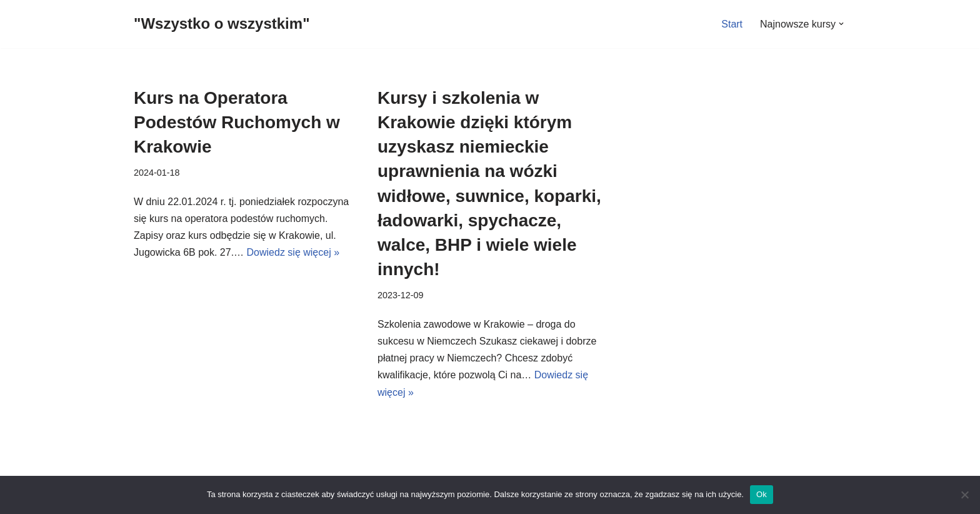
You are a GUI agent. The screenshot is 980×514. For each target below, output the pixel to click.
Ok (762, 494)
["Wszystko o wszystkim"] (222, 24)
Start (732, 24)
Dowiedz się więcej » (293, 252)
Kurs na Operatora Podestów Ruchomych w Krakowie (237, 122)
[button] (841, 24)
